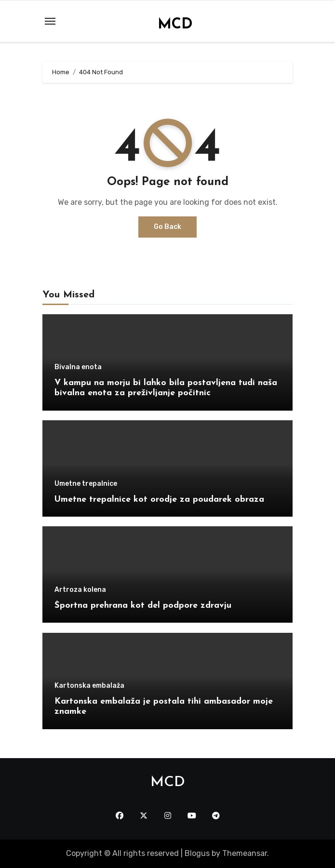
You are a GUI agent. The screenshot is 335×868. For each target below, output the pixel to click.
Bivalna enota (78, 367)
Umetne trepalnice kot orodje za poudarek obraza (159, 500)
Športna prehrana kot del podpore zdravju (143, 606)
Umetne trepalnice (86, 484)
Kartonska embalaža (89, 686)
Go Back (167, 227)
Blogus (197, 853)
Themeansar (245, 853)
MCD (175, 25)
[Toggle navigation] (50, 21)
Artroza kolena (80, 590)
